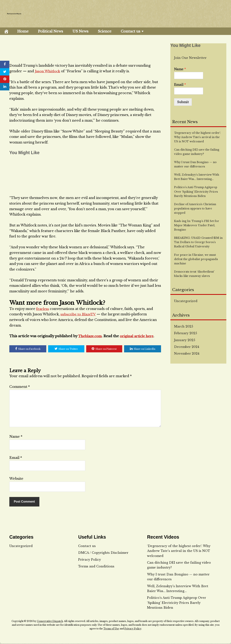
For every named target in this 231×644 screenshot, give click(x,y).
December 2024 (187, 347)
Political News (50, 31)
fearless (43, 309)
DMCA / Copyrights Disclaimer (103, 553)
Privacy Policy (90, 560)
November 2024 (187, 353)
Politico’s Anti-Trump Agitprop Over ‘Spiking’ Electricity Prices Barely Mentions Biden (177, 603)
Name (16, 437)
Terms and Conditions (96, 567)
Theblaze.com (90, 336)
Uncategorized (186, 301)
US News (80, 31)
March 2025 (184, 326)
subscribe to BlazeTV (79, 314)
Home (23, 31)
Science (105, 31)
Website (16, 479)
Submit (183, 102)
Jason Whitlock (48, 71)
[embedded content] (85, 174)
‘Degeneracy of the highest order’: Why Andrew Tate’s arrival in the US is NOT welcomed (179, 551)
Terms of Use (111, 629)
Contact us (131, 31)
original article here (139, 336)
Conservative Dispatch (50, 621)
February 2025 (186, 333)
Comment (20, 387)
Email (16, 458)
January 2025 (185, 340)
